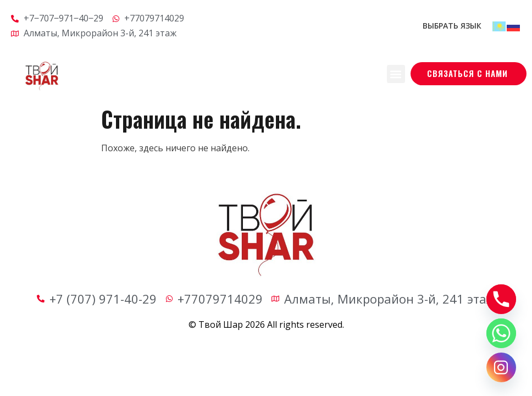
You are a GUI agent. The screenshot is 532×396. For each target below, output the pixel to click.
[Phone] (501, 299)
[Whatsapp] (501, 333)
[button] (396, 74)
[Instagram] (501, 367)
